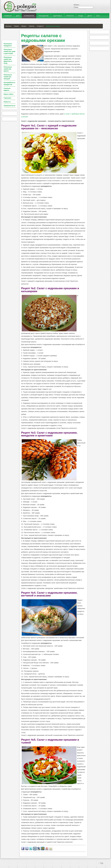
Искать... (77, 5)
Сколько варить (7, 89)
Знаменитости (9, 106)
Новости (7, 102)
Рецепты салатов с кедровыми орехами (43, 38)
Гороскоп (7, 98)
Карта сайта (8, 94)
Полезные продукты (8, 45)
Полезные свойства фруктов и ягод (8, 60)
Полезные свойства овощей (8, 77)
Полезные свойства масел (8, 69)
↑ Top (101, 863)
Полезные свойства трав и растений (9, 51)
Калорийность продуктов (9, 83)
